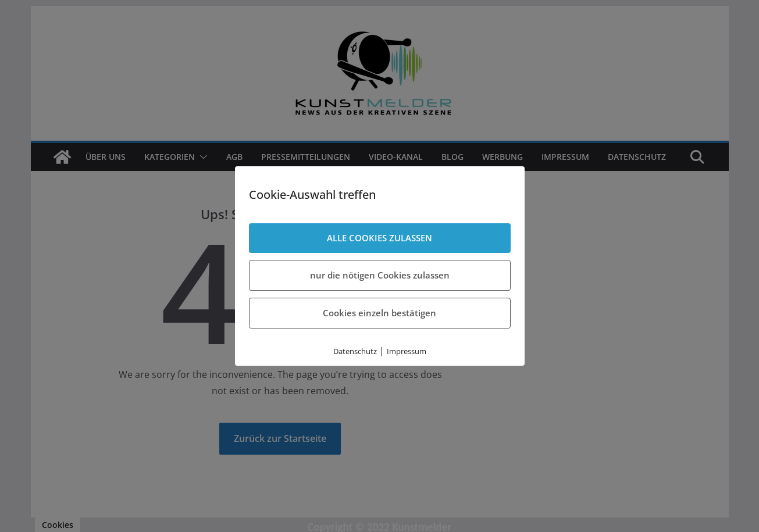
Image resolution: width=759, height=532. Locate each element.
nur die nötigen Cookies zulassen (380, 275)
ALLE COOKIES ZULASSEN (379, 238)
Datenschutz (355, 351)
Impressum (407, 351)
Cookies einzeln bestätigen (379, 313)
